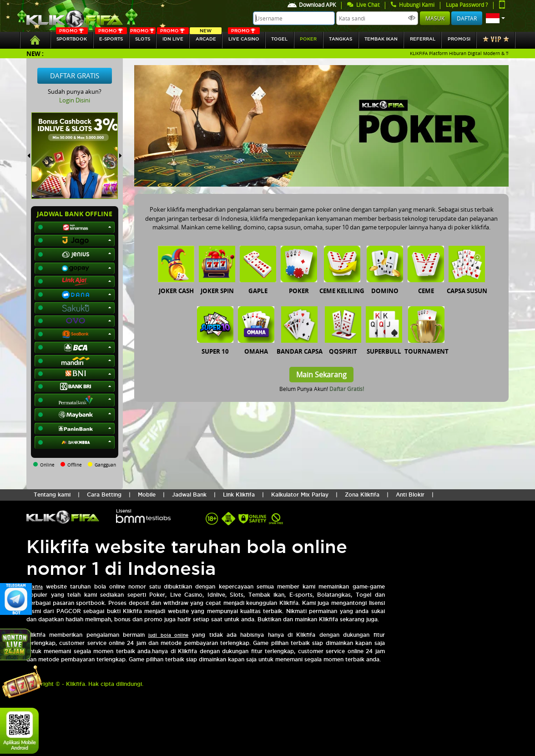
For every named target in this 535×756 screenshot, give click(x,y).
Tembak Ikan (381, 39)
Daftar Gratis (75, 76)
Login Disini (75, 100)
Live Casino (244, 37)
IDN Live (173, 37)
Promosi (459, 39)
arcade (206, 37)
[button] (495, 18)
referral (423, 39)
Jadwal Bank (189, 495)
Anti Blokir (410, 495)
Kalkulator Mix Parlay (300, 495)
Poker (308, 39)
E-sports (111, 37)
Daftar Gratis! (347, 389)
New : (35, 53)
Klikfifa (35, 587)
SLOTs (143, 37)
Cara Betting (104, 495)
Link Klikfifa (239, 495)
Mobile (147, 495)
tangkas (341, 39)
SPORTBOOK (72, 37)
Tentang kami (52, 495)
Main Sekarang (321, 375)
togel (279, 39)
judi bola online (168, 635)
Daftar (467, 18)
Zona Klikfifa (362, 495)
